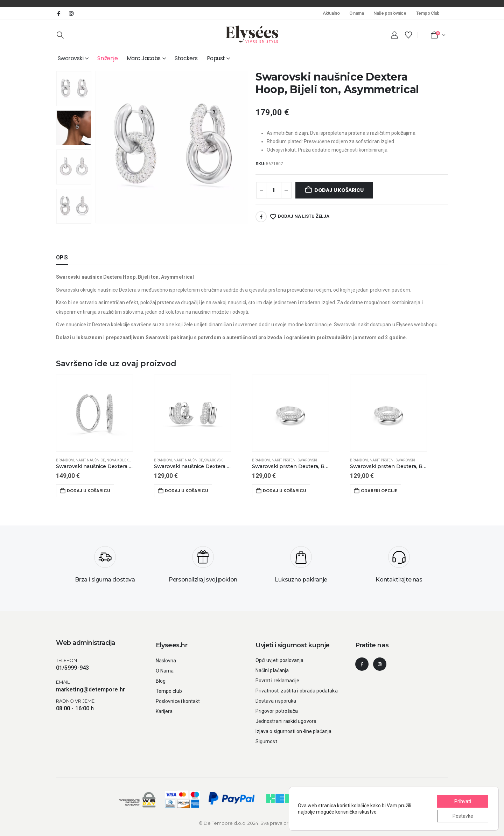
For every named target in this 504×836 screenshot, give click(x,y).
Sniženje (107, 58)
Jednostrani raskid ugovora (286, 721)
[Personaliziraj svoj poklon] (203, 567)
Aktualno (331, 13)
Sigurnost (266, 741)
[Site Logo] (252, 34)
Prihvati (463, 801)
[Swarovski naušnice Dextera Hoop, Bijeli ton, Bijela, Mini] (192, 467)
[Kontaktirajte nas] (399, 567)
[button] (60, 35)
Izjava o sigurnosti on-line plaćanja (294, 731)
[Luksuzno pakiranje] (301, 567)
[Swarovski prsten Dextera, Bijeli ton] (290, 467)
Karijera (164, 711)
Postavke (463, 816)
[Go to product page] (94, 413)
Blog (161, 681)
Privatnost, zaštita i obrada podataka (297, 691)
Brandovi (65, 460)
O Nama (165, 671)
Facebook (261, 217)
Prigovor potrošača (277, 711)
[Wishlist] (408, 35)
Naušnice (96, 460)
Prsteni (290, 460)
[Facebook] (59, 13)
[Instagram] (71, 13)
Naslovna (166, 661)
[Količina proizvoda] (274, 190)
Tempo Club (428, 13)
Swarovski (71, 58)
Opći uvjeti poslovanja (280, 660)
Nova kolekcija (121, 460)
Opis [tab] (62, 257)
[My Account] (394, 35)
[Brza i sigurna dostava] (105, 567)
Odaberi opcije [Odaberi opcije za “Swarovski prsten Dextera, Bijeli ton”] (379, 491)
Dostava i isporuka (276, 701)
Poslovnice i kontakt (178, 701)
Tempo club (169, 691)
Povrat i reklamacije (277, 681)
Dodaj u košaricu (339, 190)
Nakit (80, 460)
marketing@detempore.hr (90, 689)
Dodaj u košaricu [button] (89, 491)
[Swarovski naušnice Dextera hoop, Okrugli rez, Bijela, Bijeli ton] (94, 467)
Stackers (186, 58)
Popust (216, 58)
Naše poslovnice (390, 13)
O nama (356, 13)
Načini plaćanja (272, 670)
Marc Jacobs (144, 58)
